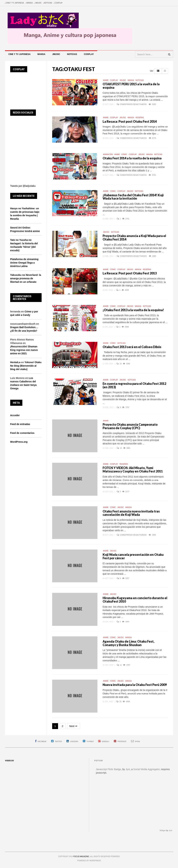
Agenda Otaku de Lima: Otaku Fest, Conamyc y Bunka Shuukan (128, 643)
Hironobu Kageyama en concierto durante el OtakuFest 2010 (135, 600)
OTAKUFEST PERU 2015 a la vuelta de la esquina (131, 86)
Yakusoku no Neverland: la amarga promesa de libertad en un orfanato (26, 278)
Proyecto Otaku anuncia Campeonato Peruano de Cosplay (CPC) (130, 426)
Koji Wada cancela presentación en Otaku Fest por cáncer (133, 556)
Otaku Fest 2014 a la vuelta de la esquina (132, 158)
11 (121, 665)
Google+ (104, 741)
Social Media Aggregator (146, 769)
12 (121, 448)
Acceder (15, 415)
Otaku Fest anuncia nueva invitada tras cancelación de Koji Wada (131, 513)
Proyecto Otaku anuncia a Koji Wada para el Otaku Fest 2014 (134, 238)
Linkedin (72, 741)
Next (74, 726)
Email (136, 741)
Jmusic (38, 3)
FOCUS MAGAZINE (81, 856)
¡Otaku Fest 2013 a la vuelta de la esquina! (133, 310)
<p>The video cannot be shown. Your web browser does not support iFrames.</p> (44, 797)
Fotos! (99, 760)
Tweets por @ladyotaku (23, 186)
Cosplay (59, 3)
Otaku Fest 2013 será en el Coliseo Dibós (132, 347)
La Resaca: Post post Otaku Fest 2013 (130, 273)
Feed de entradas (20, 424)
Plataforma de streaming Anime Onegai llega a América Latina (24, 263)
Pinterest (120, 741)
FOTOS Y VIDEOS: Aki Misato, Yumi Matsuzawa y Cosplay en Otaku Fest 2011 (133, 470)
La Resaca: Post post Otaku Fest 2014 (130, 121)
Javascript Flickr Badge (109, 769)
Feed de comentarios (22, 433)
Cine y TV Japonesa (15, 3)
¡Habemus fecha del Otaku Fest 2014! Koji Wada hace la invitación (133, 197)
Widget (163, 830)
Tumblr (88, 741)
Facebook (41, 741)
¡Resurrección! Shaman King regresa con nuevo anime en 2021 (24, 350)
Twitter (57, 741)
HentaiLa (15, 362)
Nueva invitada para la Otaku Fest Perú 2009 (135, 685)
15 (121, 364)
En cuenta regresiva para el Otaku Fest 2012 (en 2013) (134, 385)
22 (121, 702)
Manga (30, 3)
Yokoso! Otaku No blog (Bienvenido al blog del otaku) (26, 366)
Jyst (128, 769)
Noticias (48, 3)
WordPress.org (19, 442)
